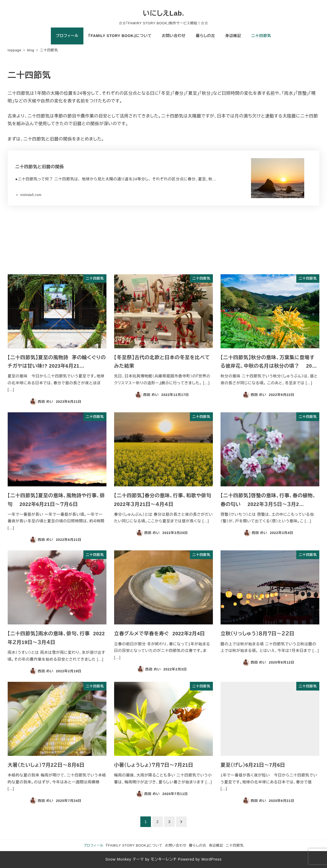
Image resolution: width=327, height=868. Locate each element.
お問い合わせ (176, 845)
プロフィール (93, 845)
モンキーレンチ (164, 859)
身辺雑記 (216, 845)
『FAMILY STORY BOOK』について (134, 845)
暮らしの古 (198, 845)
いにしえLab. (164, 13)
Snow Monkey (118, 859)
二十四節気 (235, 845)
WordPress (211, 859)
